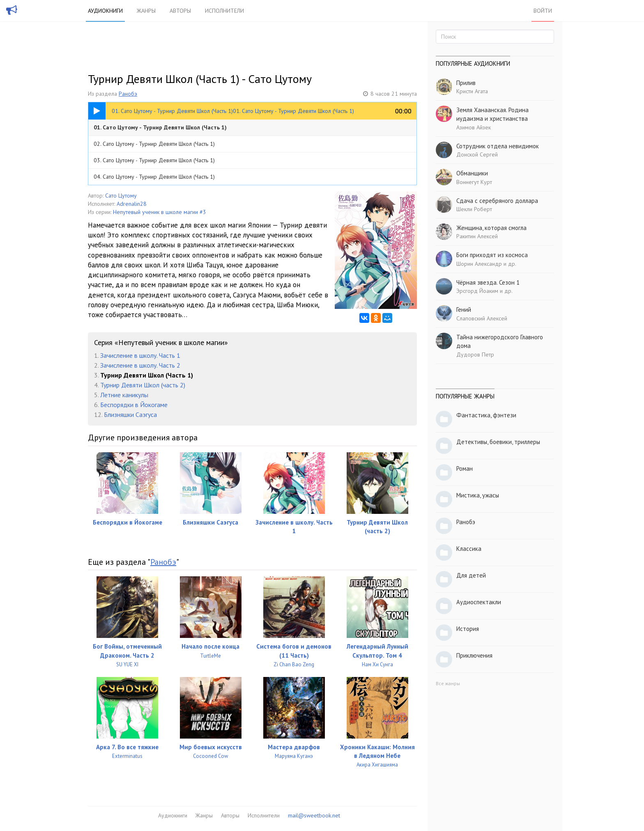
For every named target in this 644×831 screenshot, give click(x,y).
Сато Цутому (121, 196)
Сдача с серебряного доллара (497, 201)
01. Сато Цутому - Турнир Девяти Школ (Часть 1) (160, 127)
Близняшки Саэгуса (130, 414)
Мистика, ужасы (478, 495)
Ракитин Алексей (477, 236)
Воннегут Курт (474, 182)
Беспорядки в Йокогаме (134, 405)
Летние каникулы (124, 395)
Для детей (471, 575)
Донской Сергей (477, 154)
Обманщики (472, 173)
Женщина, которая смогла (491, 228)
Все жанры (448, 683)
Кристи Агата (472, 91)
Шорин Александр (479, 264)
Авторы (180, 11)
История (468, 629)
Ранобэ (128, 94)
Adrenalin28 (132, 204)
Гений (464, 310)
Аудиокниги (105, 11)
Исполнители (224, 11)
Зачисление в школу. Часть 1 (140, 355)
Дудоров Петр (475, 354)
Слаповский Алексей (482, 318)
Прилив (466, 83)
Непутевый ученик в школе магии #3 (160, 212)
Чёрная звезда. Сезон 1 (488, 282)
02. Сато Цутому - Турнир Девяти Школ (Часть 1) (154, 144)
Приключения (474, 655)
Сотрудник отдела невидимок (498, 146)
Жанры (146, 11)
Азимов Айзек (474, 127)
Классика (469, 549)
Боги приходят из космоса (492, 255)
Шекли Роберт (474, 209)
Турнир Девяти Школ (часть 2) (143, 385)
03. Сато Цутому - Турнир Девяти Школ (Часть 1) (154, 160)
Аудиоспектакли (479, 602)
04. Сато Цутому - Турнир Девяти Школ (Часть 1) (154, 177)
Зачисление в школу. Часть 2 (140, 365)
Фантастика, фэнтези (486, 415)
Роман (465, 468)
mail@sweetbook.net (314, 815)
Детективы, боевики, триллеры (498, 442)
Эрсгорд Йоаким (477, 291)
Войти (543, 11)
